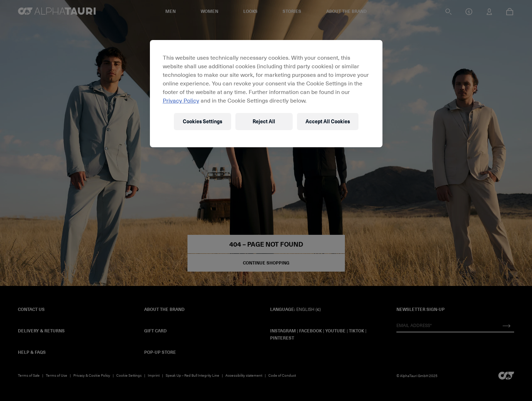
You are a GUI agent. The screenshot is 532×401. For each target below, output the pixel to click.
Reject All (264, 121)
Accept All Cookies (328, 121)
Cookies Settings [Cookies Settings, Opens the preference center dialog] (202, 121)
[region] (266, 94)
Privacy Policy (181, 100)
